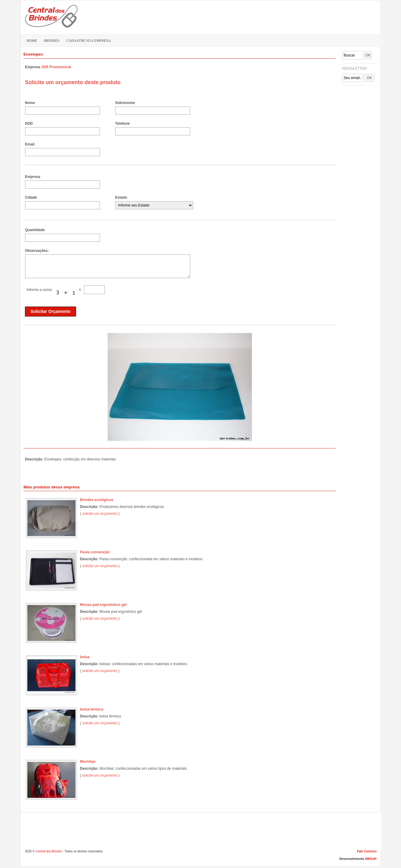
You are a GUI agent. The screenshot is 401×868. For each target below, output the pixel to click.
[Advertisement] (264, 17)
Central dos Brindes (49, 851)
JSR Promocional (56, 67)
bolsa (85, 657)
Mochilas (88, 762)
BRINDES (52, 41)
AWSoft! (371, 859)
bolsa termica (92, 709)
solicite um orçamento (100, 514)
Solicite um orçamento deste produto (73, 82)
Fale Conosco (367, 851)
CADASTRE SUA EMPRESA (89, 41)
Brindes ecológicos (97, 500)
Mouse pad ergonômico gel (103, 605)
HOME (32, 41)
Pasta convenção (95, 552)
